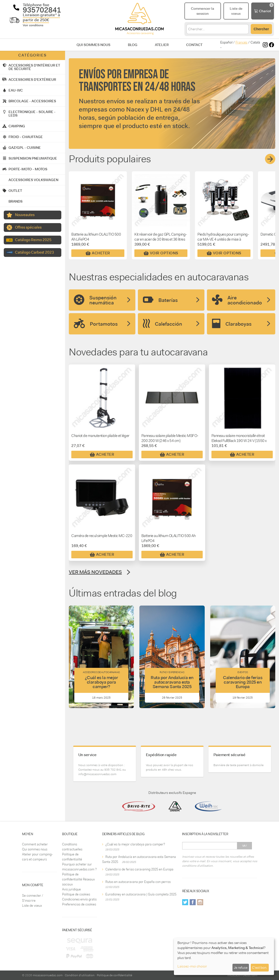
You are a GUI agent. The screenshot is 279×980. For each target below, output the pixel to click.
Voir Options (161, 253)
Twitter (185, 902)
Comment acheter (35, 844)
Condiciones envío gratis (79, 899)
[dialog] (224, 956)
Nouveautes (25, 215)
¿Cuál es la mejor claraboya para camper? (135, 844)
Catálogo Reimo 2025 (33, 240)
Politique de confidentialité (114, 975)
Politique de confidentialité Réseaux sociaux (78, 879)
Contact (194, 45)
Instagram (200, 902)
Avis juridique (71, 889)
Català (255, 42)
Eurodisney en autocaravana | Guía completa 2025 (141, 894)
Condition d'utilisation (80, 975)
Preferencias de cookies (79, 904)
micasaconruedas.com (48, 975)
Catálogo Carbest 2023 (35, 252)
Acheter (98, 253)
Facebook (193, 902)
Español (226, 42)
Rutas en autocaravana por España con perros (138, 882)
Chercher (261, 29)
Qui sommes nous (93, 45)
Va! (245, 846)
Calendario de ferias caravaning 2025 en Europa (139, 869)
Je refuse (241, 967)
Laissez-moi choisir (192, 966)
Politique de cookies (76, 894)
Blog (133, 45)
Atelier (162, 45)
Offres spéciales (28, 227)
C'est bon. (260, 967)
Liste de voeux (32, 906)
